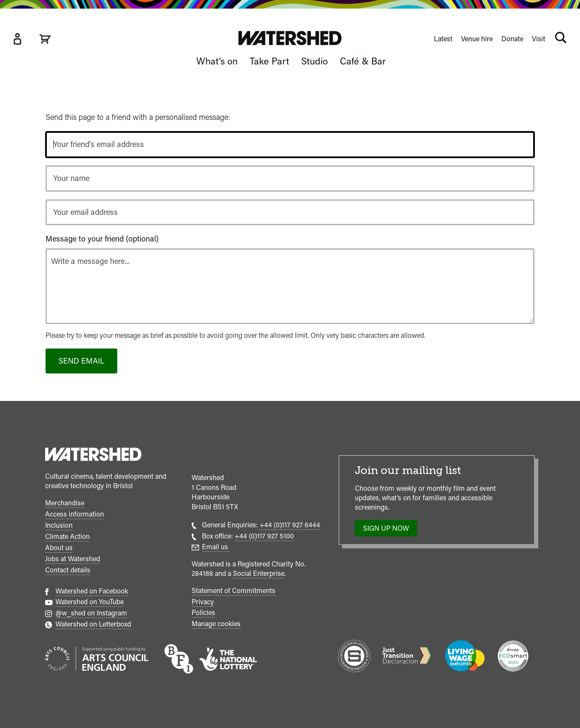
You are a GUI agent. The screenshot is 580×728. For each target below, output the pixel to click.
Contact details (68, 570)
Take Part (269, 61)
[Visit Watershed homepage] (290, 38)
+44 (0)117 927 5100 (264, 536)
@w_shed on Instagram (91, 613)
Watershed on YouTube (90, 602)
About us (59, 548)
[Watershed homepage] (93, 456)
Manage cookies (216, 624)
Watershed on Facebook (92, 591)
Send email (81, 361)
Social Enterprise (259, 574)
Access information (75, 514)
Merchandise (65, 503)
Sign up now (389, 530)
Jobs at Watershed (73, 559)
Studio (314, 61)
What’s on (217, 61)
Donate (512, 39)
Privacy (203, 602)
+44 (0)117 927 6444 (290, 525)
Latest (443, 39)
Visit (539, 39)
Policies (203, 613)
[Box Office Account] (17, 39)
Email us (216, 547)
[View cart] (45, 39)
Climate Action (67, 537)
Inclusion (59, 525)
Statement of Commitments (234, 591)
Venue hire (477, 39)
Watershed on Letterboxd (93, 624)
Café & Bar (363, 61)
